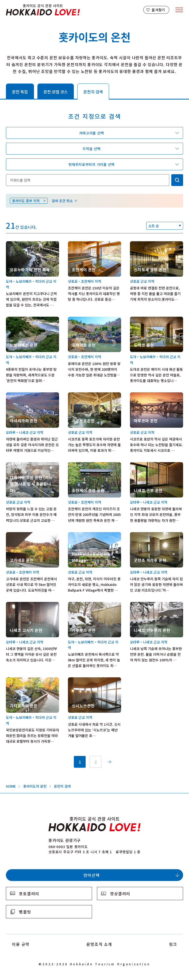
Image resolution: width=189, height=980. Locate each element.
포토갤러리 (29, 894)
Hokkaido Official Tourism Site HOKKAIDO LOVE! (43, 10)
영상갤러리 (120, 894)
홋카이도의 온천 (35, 786)
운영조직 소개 (99, 944)
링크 (173, 944)
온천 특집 (20, 92)
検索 (177, 180)
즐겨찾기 (158, 10)
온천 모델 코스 (56, 92)
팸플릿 (25, 912)
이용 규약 (21, 944)
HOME (11, 786)
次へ (109, 762)
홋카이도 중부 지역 (26, 201)
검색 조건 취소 (62, 201)
